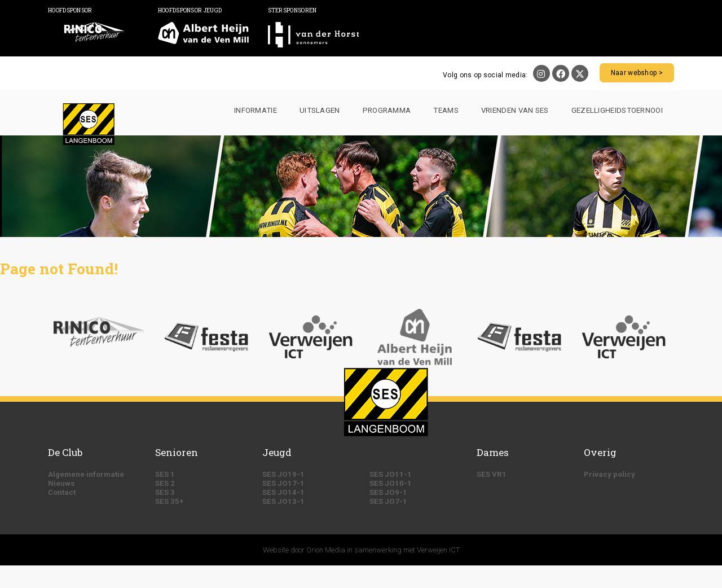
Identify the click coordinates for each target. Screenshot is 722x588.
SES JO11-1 (391, 474)
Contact (62, 492)
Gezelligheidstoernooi (617, 110)
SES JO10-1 (391, 483)
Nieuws (61, 483)
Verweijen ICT (438, 550)
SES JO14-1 (283, 492)
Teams (446, 110)
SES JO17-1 (283, 483)
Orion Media (326, 550)
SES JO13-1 (283, 501)
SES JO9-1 (388, 492)
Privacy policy (609, 474)
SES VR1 (492, 474)
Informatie (256, 110)
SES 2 (165, 483)
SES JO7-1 (388, 501)
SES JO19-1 (283, 474)
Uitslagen (320, 110)
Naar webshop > (637, 73)
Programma (387, 110)
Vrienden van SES (515, 110)
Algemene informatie (86, 474)
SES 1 (165, 474)
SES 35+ (170, 501)
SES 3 (165, 492)
